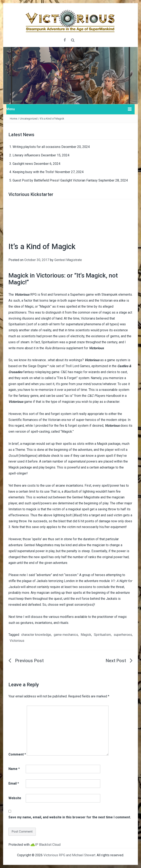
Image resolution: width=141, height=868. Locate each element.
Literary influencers (26, 155)
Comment (17, 754)
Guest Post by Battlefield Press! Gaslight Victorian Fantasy (55, 180)
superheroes (123, 635)
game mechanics (66, 635)
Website (15, 798)
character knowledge (36, 635)
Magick (86, 635)
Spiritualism (102, 635)
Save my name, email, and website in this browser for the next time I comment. (70, 817)
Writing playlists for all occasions (37, 147)
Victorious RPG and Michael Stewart (69, 855)
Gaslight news (23, 164)
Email (14, 783)
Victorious (17, 641)
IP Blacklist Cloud (48, 845)
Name (14, 769)
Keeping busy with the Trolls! (33, 172)
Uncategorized (29, 119)
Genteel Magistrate (68, 260)
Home (13, 119)
